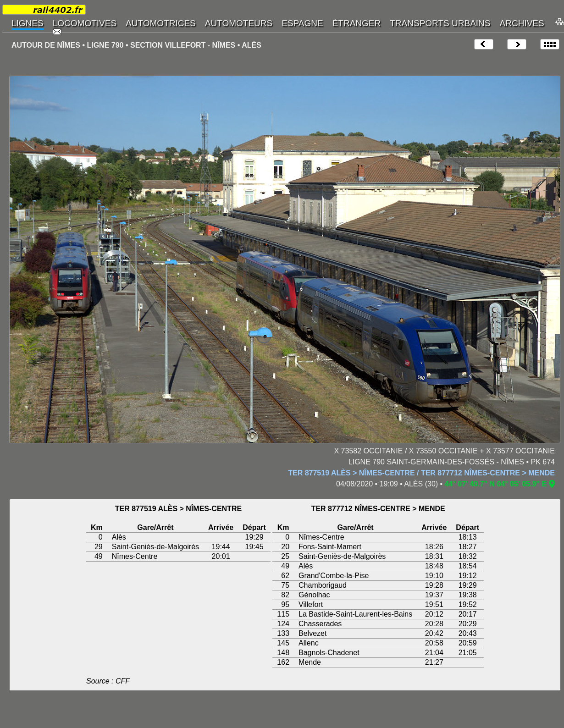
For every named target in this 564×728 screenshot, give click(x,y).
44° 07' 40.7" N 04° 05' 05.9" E (496, 484)
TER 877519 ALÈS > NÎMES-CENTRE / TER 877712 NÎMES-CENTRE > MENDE (421, 473)
